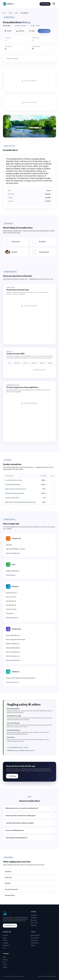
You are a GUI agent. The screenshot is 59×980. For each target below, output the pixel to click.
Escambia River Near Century (14, 480)
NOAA (45, 976)
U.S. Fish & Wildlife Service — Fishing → (18, 747)
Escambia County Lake (12, 889)
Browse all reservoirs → (12, 618)
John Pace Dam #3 (11, 597)
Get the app (12, 776)
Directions (20, 31)
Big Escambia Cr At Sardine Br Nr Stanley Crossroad (21, 502)
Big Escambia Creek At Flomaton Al (16, 489)
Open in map (44, 31)
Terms (5, 962)
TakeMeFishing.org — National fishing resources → (22, 750)
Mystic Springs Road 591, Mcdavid (15, 639)
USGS (42, 976)
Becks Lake (8, 877)
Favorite (8, 31)
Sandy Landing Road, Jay (13, 635)
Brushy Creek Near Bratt (12, 498)
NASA (52, 976)
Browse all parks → (11, 575)
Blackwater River (10, 895)
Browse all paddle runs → (13, 682)
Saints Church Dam (11, 609)
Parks (4, 948)
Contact (5, 967)
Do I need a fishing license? (15, 830)
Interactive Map (35, 935)
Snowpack (34, 915)
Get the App (45, 4)
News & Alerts (35, 938)
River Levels (34, 923)
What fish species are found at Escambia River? (22, 808)
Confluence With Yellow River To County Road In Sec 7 (21, 678)
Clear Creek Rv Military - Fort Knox (15, 549)
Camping (5, 943)
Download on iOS (10, 926)
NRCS (49, 976)
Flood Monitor (35, 943)
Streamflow (34, 918)
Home (4, 13)
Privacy (5, 965)
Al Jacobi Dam (10, 613)
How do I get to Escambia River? (17, 838)
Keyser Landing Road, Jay (13, 652)
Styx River (8, 883)
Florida (16, 13)
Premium (5, 960)
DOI (55, 976)
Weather (33, 945)
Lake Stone (9, 545)
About (4, 957)
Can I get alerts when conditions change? (20, 823)
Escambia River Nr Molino (13, 485)
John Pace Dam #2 (11, 605)
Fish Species (34, 940)
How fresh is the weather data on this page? (21, 816)
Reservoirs (34, 920)
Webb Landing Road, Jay (13, 656)
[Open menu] (54, 4)
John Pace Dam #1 (11, 601)
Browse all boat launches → (14, 660)
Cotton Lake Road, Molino (13, 648)
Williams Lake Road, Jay (13, 644)
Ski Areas (5, 935)
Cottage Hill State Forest (13, 571)
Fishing (10, 13)
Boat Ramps (6, 945)
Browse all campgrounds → (14, 553)
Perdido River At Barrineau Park (15, 493)
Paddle (5, 938)
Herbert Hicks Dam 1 (12, 593)
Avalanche (34, 925)
